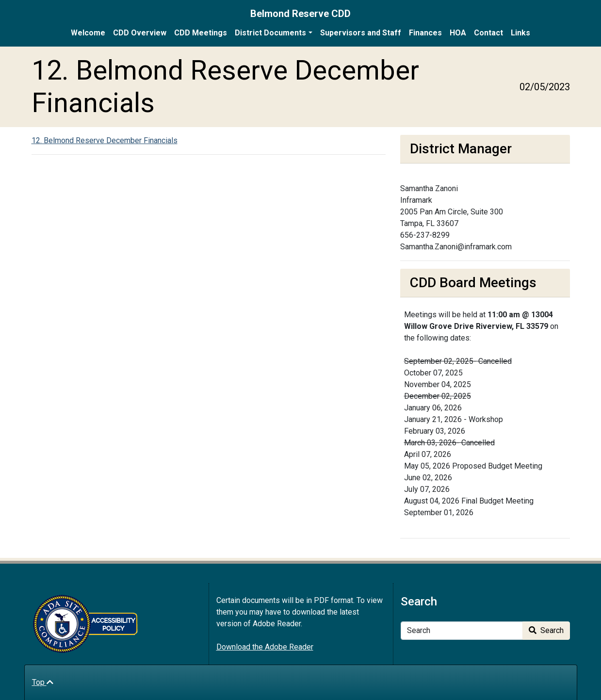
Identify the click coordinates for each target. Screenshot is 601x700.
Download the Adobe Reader (265, 647)
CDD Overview (140, 33)
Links (520, 33)
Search (546, 630)
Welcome (88, 33)
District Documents (270, 33)
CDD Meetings (201, 33)
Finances (425, 33)
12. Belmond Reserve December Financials (105, 140)
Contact (488, 33)
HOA (458, 33)
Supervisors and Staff (361, 33)
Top (43, 682)
